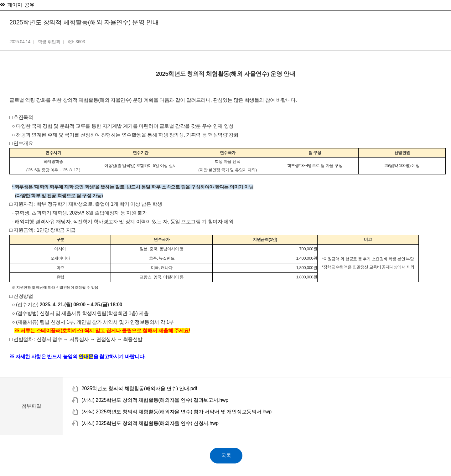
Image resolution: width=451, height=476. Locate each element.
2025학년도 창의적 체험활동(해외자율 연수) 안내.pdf (139, 388)
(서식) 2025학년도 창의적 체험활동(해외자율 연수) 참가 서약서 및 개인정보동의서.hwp (176, 412)
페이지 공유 (20, 4)
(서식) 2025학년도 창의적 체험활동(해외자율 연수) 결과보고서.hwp (155, 400)
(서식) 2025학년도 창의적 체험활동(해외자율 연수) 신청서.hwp (150, 423)
